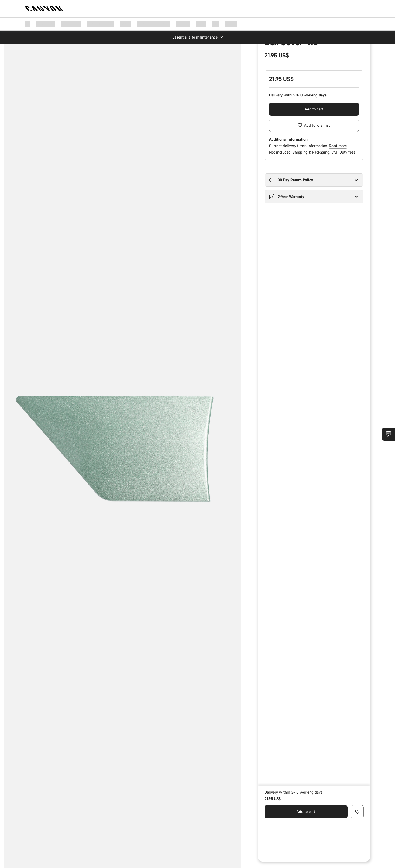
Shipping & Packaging (312, 202)
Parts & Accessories (281, 60)
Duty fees (347, 202)
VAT (335, 202)
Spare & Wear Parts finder (287, 68)
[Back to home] (44, 9)
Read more (338, 196)
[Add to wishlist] (314, 175)
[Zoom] (39, 56)
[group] (122, 434)
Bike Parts (313, 60)
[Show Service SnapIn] (389, 434)
